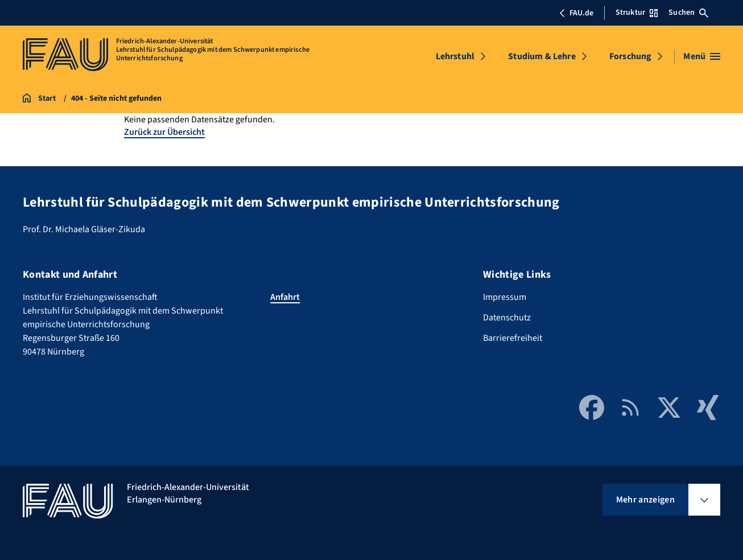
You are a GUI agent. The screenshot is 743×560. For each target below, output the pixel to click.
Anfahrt (285, 297)
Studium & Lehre (542, 56)
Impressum (505, 297)
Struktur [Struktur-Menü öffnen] (637, 13)
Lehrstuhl (455, 56)
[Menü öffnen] (702, 56)
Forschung (630, 56)
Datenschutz (507, 318)
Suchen (688, 13)
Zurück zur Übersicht (164, 132)
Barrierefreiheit (513, 338)
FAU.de (576, 13)
